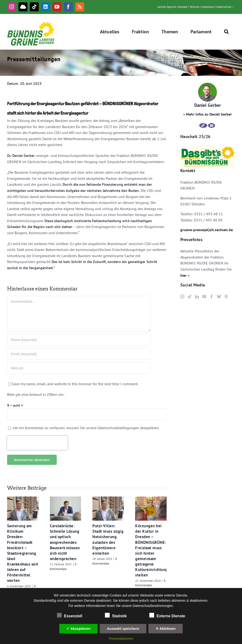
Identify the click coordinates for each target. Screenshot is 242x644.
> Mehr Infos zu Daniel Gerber (207, 114)
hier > (185, 275)
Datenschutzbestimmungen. (153, 606)
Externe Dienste (167, 615)
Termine (194, 7)
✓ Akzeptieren (78, 629)
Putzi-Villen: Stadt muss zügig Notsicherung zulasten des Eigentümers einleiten (108, 540)
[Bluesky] (219, 297)
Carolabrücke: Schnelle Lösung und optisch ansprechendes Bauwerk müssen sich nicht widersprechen (65, 542)
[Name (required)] (79, 340)
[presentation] (37, 443)
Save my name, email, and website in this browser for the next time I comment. (75, 384)
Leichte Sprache (167, 7)
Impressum (208, 7)
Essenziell (70, 615)
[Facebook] (212, 297)
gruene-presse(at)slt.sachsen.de (207, 230)
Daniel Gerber (208, 105)
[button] (226, 32)
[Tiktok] (190, 297)
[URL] (79, 368)
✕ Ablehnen (166, 629)
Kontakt (183, 7)
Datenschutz (224, 7)
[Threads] (226, 297)
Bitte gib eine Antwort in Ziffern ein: (36, 394)
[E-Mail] (212, 125)
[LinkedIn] (197, 297)
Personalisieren (121, 638)
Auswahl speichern (123, 629)
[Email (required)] (79, 354)
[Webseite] (203, 125)
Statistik (116, 615)
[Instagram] (182, 297)
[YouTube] (204, 297)
